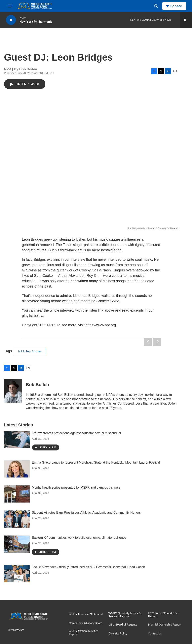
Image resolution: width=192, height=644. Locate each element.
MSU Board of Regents (123, 625)
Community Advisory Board (86, 623)
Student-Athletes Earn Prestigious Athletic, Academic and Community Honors (86, 513)
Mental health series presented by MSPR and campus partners (76, 488)
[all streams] (186, 20)
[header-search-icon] (156, 6)
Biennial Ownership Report (165, 625)
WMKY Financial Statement (86, 614)
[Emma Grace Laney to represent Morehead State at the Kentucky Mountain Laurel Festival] (17, 469)
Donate (176, 6)
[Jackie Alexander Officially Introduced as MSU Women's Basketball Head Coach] (17, 573)
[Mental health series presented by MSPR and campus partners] (17, 494)
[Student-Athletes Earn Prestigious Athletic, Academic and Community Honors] (17, 519)
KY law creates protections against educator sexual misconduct (76, 433)
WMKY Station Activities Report (84, 633)
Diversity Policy (118, 634)
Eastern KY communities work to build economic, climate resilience (79, 538)
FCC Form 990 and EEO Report (163, 615)
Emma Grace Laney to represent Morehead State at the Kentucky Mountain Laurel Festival (96, 462)
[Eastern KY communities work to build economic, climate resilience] (17, 544)
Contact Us (155, 634)
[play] (11, 20)
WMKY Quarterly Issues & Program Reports (125, 615)
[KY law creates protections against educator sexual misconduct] (17, 440)
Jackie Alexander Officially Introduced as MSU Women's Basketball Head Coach (88, 567)
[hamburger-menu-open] (10, 6)
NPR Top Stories (30, 351)
